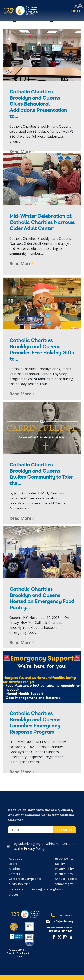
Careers (14, 874)
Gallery (60, 864)
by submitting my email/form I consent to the (44, 846)
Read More (20, 151)
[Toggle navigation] (76, 14)
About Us (15, 858)
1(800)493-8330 (20, 884)
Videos (14, 895)
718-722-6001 (65, 916)
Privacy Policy (34, 849)
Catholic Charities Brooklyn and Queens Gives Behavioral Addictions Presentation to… (38, 104)
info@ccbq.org (63, 922)
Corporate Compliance (25, 879)
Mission (14, 869)
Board (13, 864)
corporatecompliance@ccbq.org (32, 889)
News (59, 889)
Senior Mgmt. (65, 884)
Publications (64, 874)
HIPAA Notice (64, 858)
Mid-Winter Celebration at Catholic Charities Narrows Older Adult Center (42, 223)
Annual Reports (66, 879)
